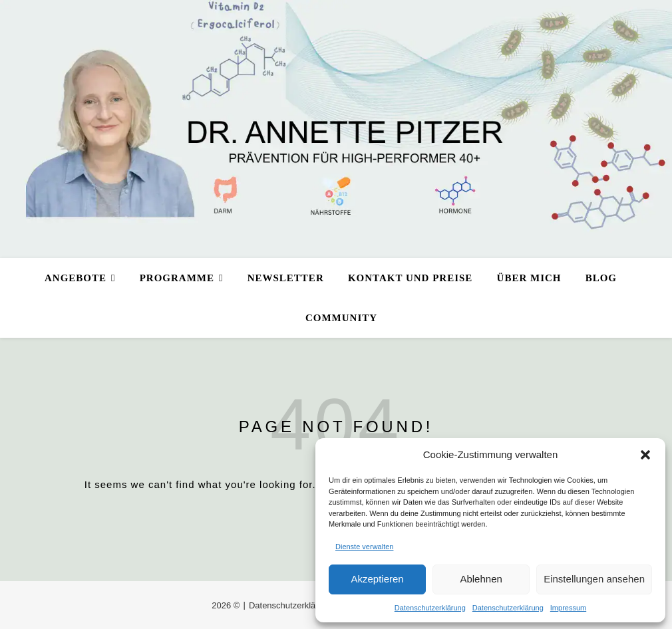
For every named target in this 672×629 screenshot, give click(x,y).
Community (341, 318)
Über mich (529, 278)
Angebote (76, 278)
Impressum (568, 608)
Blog (601, 278)
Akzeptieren (377, 579)
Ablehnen (481, 579)
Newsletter (286, 278)
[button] (645, 455)
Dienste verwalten (364, 547)
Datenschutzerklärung (430, 608)
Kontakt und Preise (410, 278)
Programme (177, 278)
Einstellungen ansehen (594, 579)
